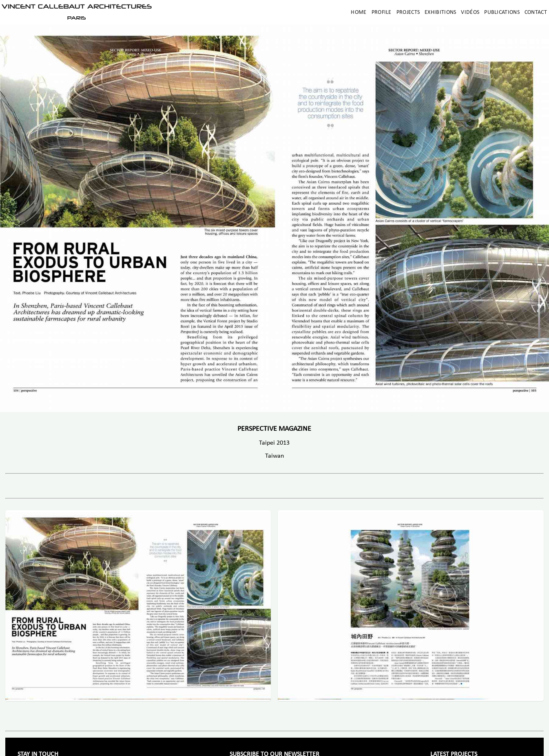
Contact (536, 12)
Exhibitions (440, 12)
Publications (502, 12)
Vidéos (470, 12)
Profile (382, 12)
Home (359, 12)
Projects (408, 12)
